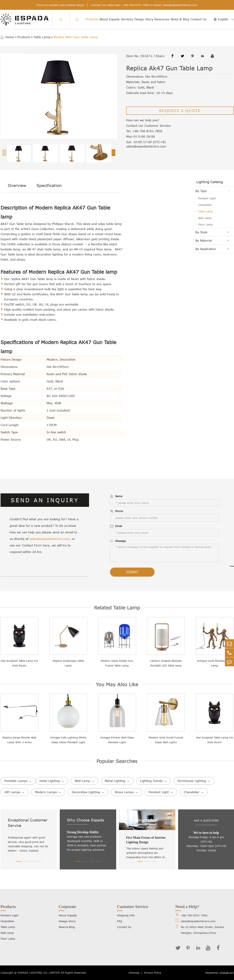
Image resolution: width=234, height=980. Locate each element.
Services (127, 19)
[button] (113, 153)
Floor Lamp (205, 224)
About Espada (110, 19)
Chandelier (205, 205)
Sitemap (134, 973)
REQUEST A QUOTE (180, 111)
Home (10, 37)
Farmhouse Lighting (194, 781)
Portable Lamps (18, 781)
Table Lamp (42, 37)
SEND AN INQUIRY (45, 500)
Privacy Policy (153, 973)
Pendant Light (207, 198)
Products (92, 19)
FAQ (120, 921)
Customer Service (133, 907)
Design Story (144, 19)
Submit (132, 572)
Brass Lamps (127, 792)
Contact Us (198, 19)
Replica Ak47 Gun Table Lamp (76, 37)
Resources (162, 19)
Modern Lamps (48, 792)
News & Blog (180, 19)
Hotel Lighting (52, 781)
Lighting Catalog (210, 182)
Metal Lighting (117, 781)
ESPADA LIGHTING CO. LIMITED (39, 973)
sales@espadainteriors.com (180, 5)
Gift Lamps (15, 792)
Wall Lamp (205, 218)
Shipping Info (126, 915)
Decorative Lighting (88, 792)
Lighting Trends (154, 781)
